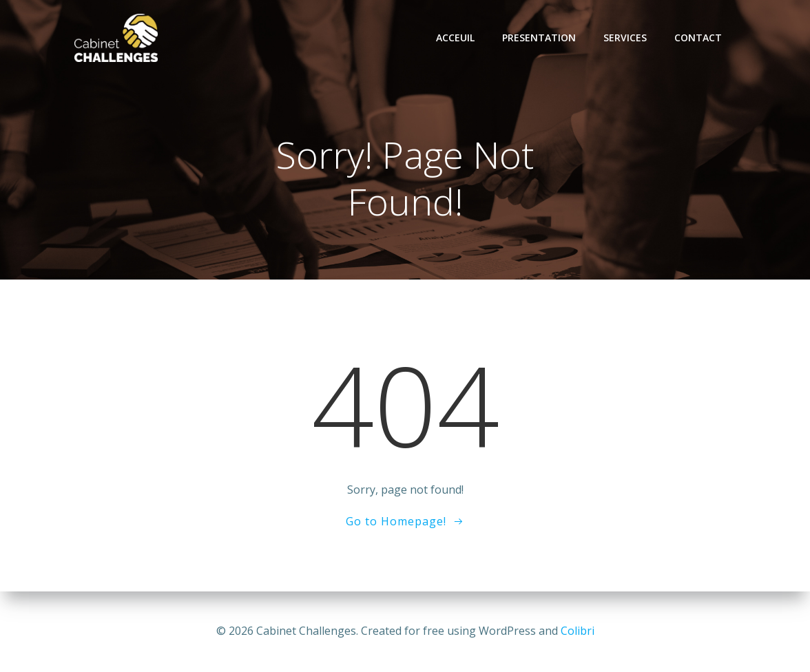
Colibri (578, 631)
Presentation (539, 38)
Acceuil (455, 38)
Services (625, 38)
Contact (698, 38)
